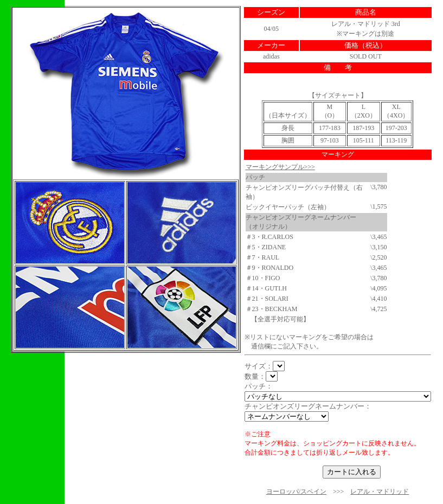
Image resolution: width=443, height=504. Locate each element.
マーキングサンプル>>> (280, 167)
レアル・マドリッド (380, 492)
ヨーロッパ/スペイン (296, 492)
